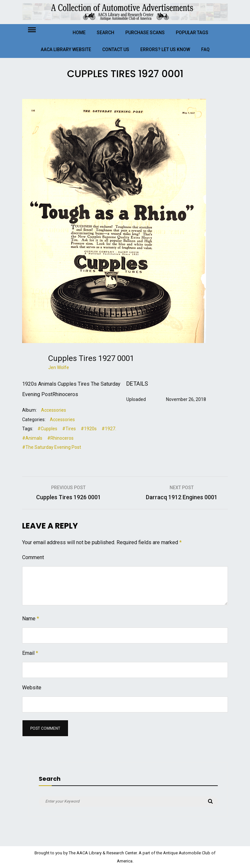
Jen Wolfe (59, 367)
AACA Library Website (66, 49)
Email (30, 653)
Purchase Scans (145, 33)
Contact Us (116, 49)
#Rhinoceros (60, 438)
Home (79, 33)
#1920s (89, 429)
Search (105, 33)
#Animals (32, 438)
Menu (38, 29)
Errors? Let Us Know (165, 49)
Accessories (54, 410)
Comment (33, 557)
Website (32, 688)
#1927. (109, 429)
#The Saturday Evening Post (52, 447)
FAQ (205, 49)
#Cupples (47, 429)
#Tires (69, 429)
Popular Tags (192, 33)
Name (31, 619)
